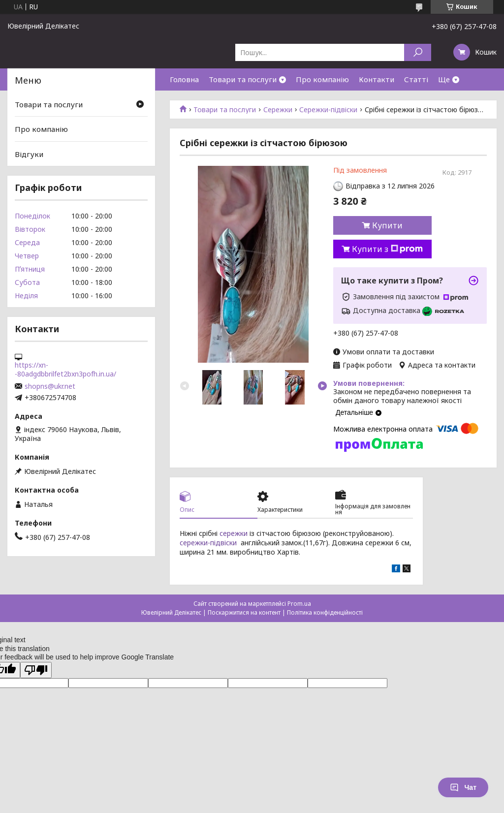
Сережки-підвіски (328, 110)
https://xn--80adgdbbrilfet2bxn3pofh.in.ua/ (65, 370)
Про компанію (322, 79)
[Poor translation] (36, 670)
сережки (234, 533)
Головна (184, 79)
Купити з (387, 249)
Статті (416, 79)
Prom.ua (299, 604)
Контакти (377, 79)
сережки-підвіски (208, 543)
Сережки (278, 110)
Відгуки (29, 154)
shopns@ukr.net (50, 386)
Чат (463, 787)
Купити (387, 225)
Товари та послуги (243, 79)
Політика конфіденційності (325, 612)
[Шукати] (418, 52)
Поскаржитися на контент (244, 612)
